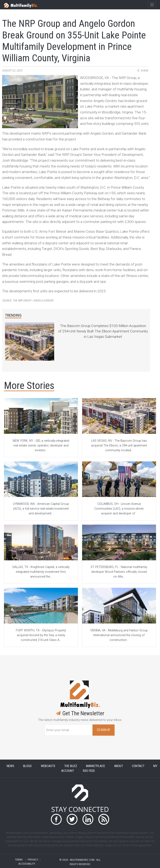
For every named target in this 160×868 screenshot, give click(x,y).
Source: (28, 301)
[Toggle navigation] (152, 5)
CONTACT (138, 766)
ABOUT (119, 766)
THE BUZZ (71, 766)
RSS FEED (89, 771)
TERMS (19, 860)
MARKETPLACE (96, 766)
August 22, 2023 (12, 71)
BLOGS (27, 766)
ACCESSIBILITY (27, 864)
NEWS (10, 766)
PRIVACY (33, 860)
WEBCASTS (48, 766)
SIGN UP (104, 730)
